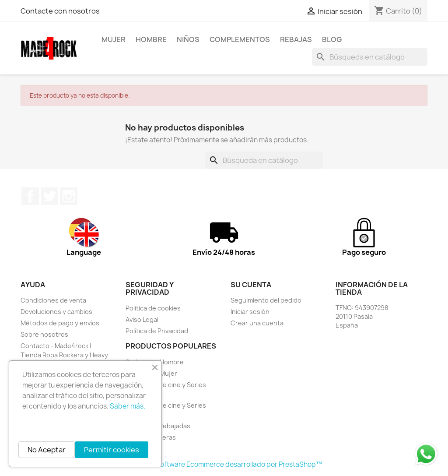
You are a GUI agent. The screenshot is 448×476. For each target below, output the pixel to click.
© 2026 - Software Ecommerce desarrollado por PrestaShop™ (224, 464)
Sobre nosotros (44, 334)
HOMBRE (151, 39)
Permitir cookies (112, 450)
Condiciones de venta (53, 300)
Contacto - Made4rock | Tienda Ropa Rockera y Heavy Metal (64, 355)
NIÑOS (188, 39)
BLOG (332, 39)
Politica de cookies (153, 308)
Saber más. (128, 406)
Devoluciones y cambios (56, 312)
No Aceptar (47, 450)
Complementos (240, 39)
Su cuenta (251, 285)
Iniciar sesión (250, 312)
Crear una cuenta (257, 323)
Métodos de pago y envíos (60, 323)
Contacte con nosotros (60, 11)
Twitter (49, 196)
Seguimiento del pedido (266, 300)
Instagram (69, 196)
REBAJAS (296, 39)
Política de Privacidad (157, 331)
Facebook (30, 196)
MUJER (114, 39)
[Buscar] (370, 57)
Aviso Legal (142, 319)
